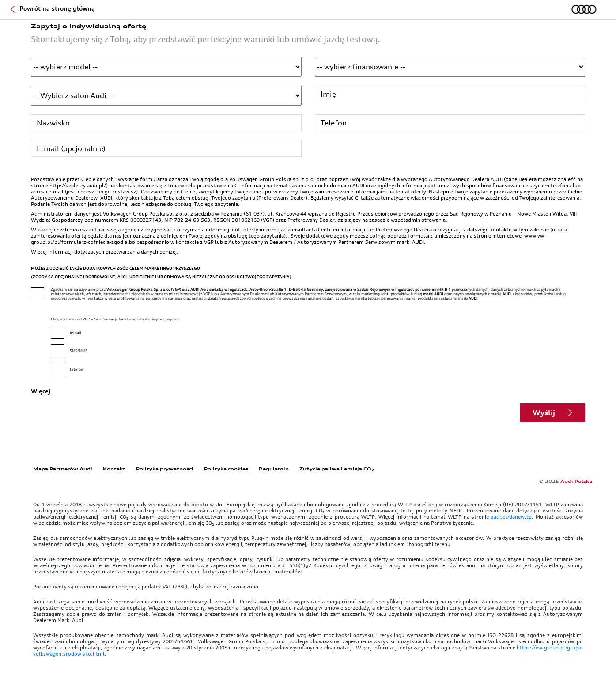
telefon (76, 369)
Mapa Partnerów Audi (63, 469)
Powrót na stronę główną (53, 8)
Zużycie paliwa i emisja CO (337, 469)
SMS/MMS (79, 351)
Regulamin (274, 469)
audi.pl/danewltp (511, 517)
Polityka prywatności (165, 469)
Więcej (41, 391)
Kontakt (114, 469)
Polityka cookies (226, 469)
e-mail (76, 332)
